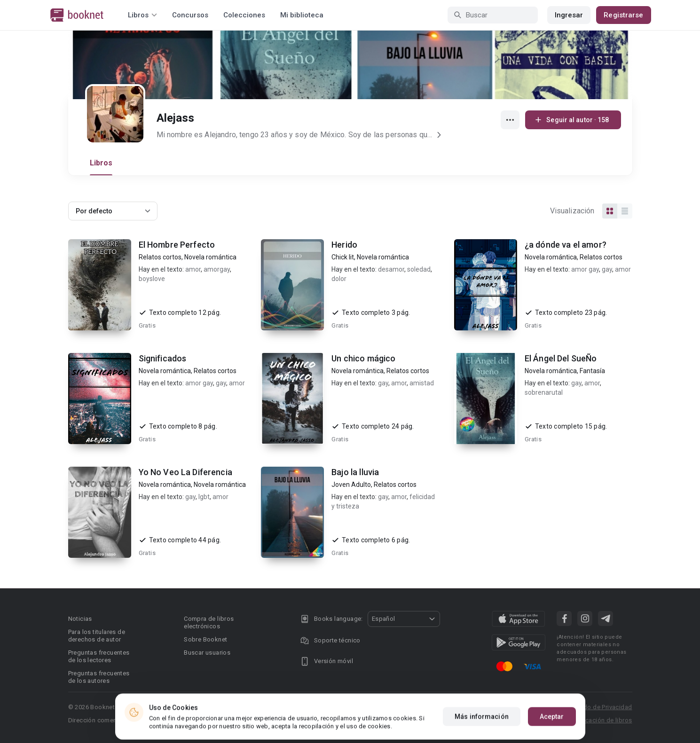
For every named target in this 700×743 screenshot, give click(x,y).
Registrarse (623, 15)
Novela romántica (210, 257)
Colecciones (244, 15)
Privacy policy (375, 707)
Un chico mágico (363, 358)
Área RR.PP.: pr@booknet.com (469, 720)
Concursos (190, 15)
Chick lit (343, 257)
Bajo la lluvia (355, 472)
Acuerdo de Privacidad (599, 707)
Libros (101, 163)
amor (193, 269)
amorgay (217, 269)
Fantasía (592, 371)
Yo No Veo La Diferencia (185, 472)
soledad (419, 269)
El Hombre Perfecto (177, 245)
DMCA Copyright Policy (443, 707)
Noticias (80, 619)
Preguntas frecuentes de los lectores (99, 656)
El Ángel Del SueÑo (561, 358)
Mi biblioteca (302, 15)
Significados (163, 358)
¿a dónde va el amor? (566, 245)
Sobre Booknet (205, 639)
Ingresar (569, 15)
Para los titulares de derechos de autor (97, 636)
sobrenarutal (544, 392)
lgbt (204, 497)
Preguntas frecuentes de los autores (99, 677)
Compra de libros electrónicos (209, 622)
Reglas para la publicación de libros (580, 720)
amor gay (585, 269)
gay (607, 269)
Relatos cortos (160, 257)
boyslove (152, 279)
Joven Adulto (351, 485)
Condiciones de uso (522, 707)
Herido (344, 245)
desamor (391, 269)
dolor (339, 279)
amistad (422, 383)
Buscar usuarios (207, 653)
